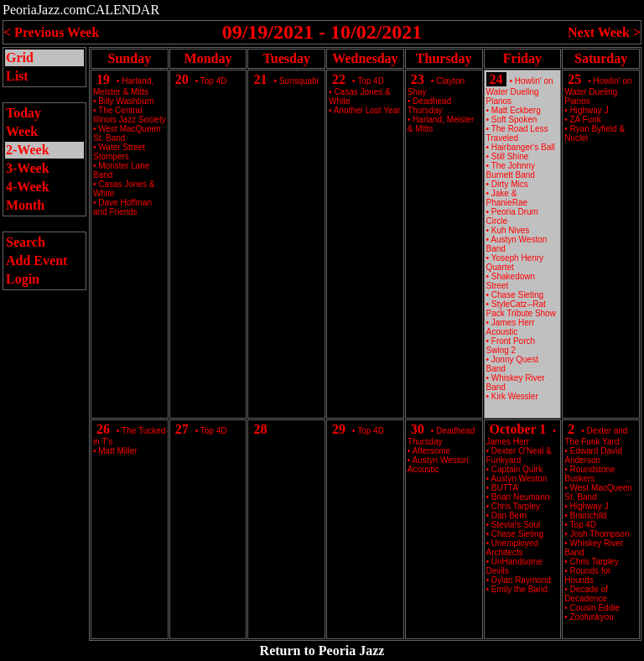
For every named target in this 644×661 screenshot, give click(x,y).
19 (103, 79)
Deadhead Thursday (429, 106)
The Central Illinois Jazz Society (130, 115)
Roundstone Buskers (589, 474)
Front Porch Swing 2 (511, 346)
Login (23, 279)
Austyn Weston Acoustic (438, 465)
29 (339, 429)
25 (574, 79)
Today (23, 113)
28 (260, 429)
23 (418, 79)
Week (22, 131)
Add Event (36, 260)
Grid (20, 57)
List (17, 76)
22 (339, 79)
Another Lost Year (367, 110)
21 (260, 79)
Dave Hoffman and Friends (122, 207)
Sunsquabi (299, 81)
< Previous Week (51, 32)
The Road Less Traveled (517, 133)
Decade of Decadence (586, 594)
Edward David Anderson (593, 455)
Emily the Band (519, 589)
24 (496, 79)
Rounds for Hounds (587, 575)
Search (26, 242)
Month (25, 205)
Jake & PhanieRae (507, 198)
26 (103, 429)
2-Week (28, 150)
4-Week (28, 187)
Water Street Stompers (119, 152)
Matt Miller (117, 451)
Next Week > (604, 32)
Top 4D (214, 81)
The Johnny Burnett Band (511, 170)
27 (182, 429)
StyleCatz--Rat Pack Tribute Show (521, 309)
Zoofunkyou (592, 617)
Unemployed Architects (512, 548)
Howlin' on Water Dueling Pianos (520, 91)
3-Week (28, 168)
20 (182, 79)
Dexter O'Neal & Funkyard (519, 455)
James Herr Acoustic (511, 327)
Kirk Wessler (515, 396)
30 (418, 429)
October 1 (518, 429)
